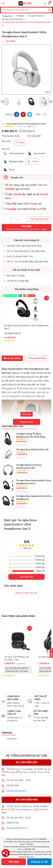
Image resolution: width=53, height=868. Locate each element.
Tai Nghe (20, 16)
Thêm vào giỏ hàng (39, 219)
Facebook (12, 739)
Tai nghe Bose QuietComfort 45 (32, 449)
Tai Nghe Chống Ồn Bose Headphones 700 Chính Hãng (31, 435)
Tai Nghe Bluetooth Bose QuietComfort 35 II (29, 466)
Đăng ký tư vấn (40, 862)
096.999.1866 (13, 786)
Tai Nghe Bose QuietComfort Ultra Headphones (34, 498)
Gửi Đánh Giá (27, 577)
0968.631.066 (13, 823)
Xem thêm (26, 414)
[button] (2, 102)
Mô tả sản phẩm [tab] (12, 358)
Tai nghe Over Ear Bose (13, 19)
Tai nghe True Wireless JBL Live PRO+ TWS (17, 658)
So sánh (9, 41)
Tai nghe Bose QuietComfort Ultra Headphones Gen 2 (26, 327)
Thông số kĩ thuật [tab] (37, 358)
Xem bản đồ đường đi (17, 791)
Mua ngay (14, 862)
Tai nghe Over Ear (36, 16)
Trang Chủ (7, 16)
